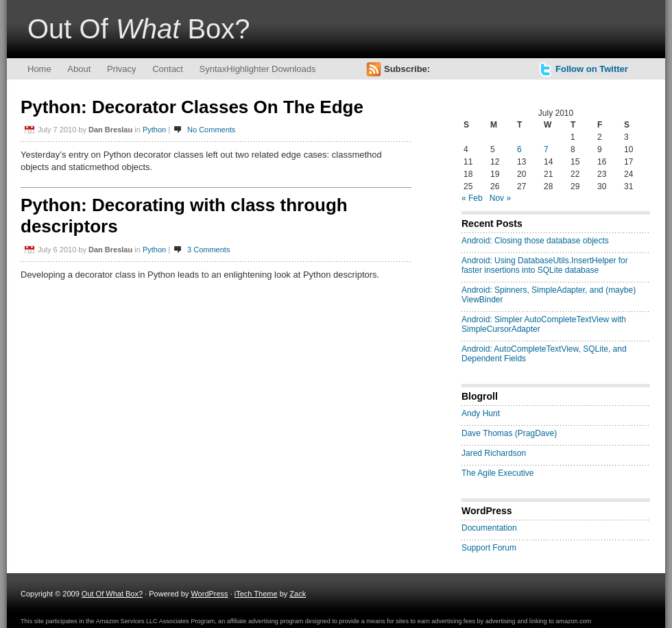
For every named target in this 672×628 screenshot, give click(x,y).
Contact (168, 69)
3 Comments (208, 250)
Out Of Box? (139, 29)
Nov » (500, 198)
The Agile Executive (497, 473)
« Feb (472, 198)
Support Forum (489, 548)
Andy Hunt (481, 413)
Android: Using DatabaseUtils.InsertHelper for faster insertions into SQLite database (545, 265)
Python (154, 130)
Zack (298, 594)
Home (39, 69)
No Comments (211, 130)
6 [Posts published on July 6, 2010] (519, 149)
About (79, 69)
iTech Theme (256, 594)
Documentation (489, 528)
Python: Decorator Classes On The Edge (192, 107)
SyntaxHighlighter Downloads (258, 69)
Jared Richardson (494, 453)
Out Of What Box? (112, 594)
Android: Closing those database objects (535, 241)
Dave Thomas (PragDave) (509, 433)
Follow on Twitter (592, 69)
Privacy (122, 69)
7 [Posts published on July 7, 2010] (546, 149)
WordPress (209, 594)
